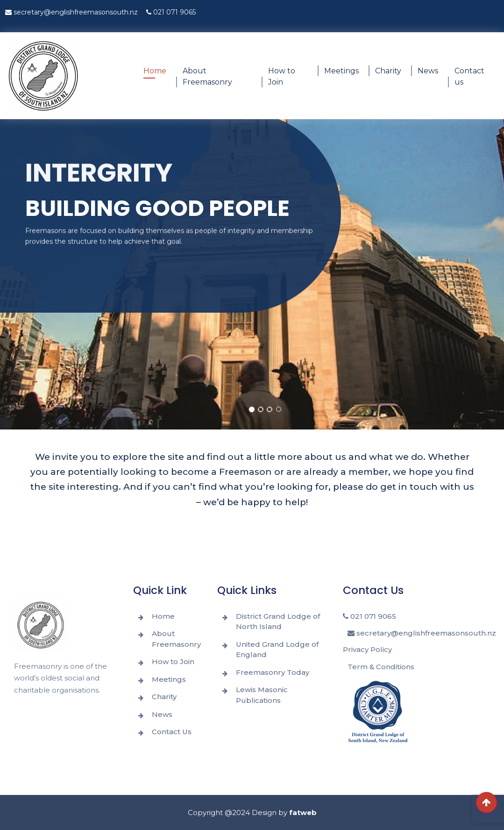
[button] (252, 409)
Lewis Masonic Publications (262, 695)
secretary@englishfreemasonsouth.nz (71, 12)
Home (155, 71)
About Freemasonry (207, 76)
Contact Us (172, 732)
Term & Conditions (381, 667)
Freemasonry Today (273, 672)
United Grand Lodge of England (277, 650)
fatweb (303, 812)
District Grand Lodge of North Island (278, 622)
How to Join (282, 76)
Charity (388, 71)
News (428, 71)
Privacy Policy (367, 649)
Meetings (341, 71)
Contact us (469, 76)
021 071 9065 (171, 12)
